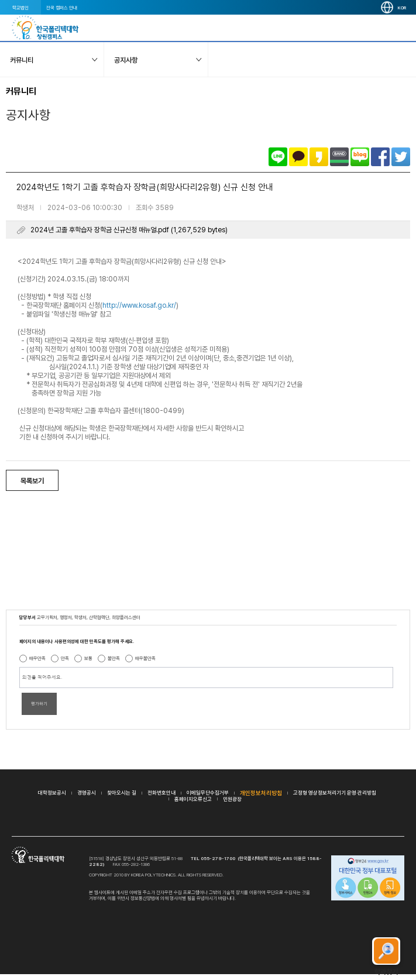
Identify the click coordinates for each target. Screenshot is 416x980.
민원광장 (232, 799)
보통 (88, 658)
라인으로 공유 (278, 157)
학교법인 (20, 8)
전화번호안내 (161, 792)
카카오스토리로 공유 (319, 157)
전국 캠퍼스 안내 (62, 8)
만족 (65, 658)
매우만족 (37, 658)
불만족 (114, 658)
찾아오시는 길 (122, 792)
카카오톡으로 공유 (298, 157)
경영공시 (87, 792)
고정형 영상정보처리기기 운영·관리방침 (335, 792)
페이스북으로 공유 (380, 157)
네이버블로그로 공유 (360, 157)
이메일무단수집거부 (208, 792)
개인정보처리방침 (261, 793)
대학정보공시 (52, 792)
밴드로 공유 (339, 157)
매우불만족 (145, 658)
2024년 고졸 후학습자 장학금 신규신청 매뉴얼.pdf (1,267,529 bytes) (129, 230)
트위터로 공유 (401, 157)
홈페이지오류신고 (193, 799)
